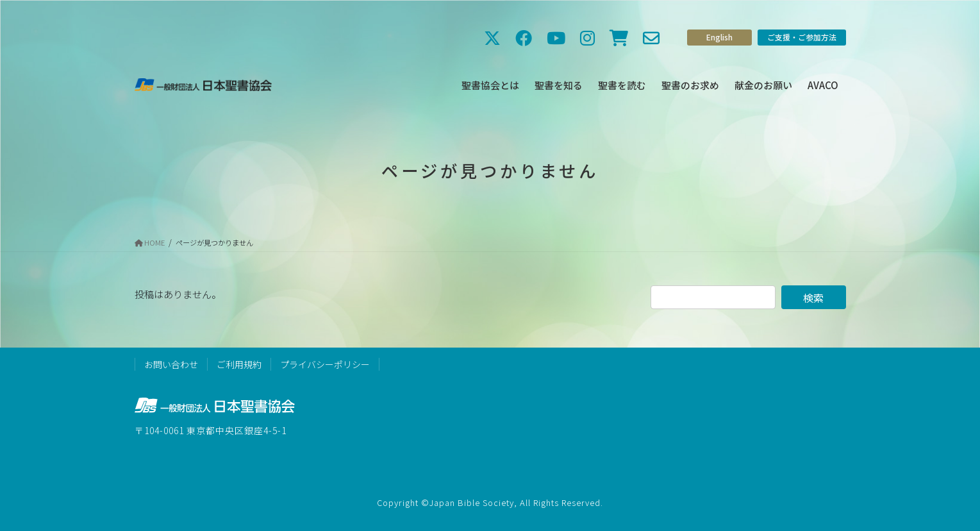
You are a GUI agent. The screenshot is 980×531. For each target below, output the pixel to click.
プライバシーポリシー (325, 364)
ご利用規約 (239, 364)
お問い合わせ (171, 364)
